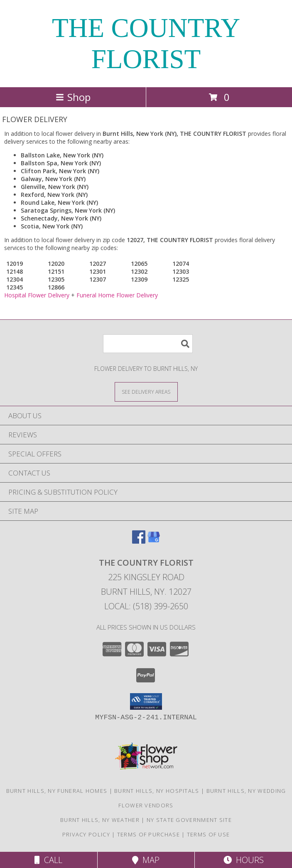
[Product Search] (148, 344)
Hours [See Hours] (244, 860)
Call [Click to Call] (48, 860)
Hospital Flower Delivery (37, 295)
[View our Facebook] (139, 541)
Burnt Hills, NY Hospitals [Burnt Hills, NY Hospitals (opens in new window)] (157, 791)
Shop (73, 97)
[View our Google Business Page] (154, 541)
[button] (146, 701)
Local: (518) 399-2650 (146, 606)
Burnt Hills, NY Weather (100, 820)
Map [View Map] (146, 860)
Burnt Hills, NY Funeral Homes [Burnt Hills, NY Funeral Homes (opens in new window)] (57, 791)
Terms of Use (209, 834)
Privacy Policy (86, 834)
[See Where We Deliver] (146, 391)
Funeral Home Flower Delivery (117, 295)
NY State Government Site (189, 820)
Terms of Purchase (148, 834)
